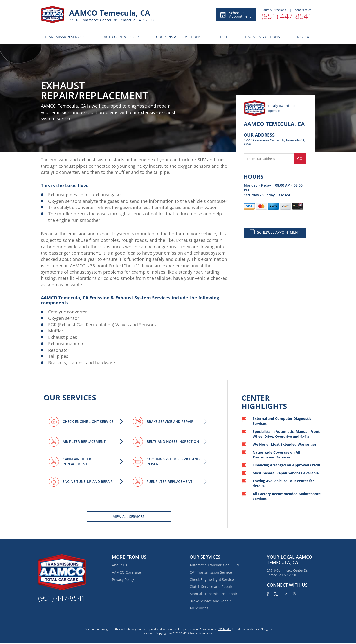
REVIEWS (304, 37)
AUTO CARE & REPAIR (121, 37)
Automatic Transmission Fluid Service (216, 565)
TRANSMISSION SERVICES (66, 37)
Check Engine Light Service (212, 579)
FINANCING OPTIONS (262, 37)
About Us (120, 565)
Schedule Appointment (235, 14)
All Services (199, 608)
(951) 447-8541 (287, 16)
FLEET (223, 37)
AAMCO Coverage (126, 572)
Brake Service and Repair (210, 601)
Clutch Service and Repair (211, 587)
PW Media (225, 629)
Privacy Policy (123, 579)
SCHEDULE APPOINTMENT (275, 232)
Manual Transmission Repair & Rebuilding (216, 594)
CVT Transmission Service (211, 572)
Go (300, 158)
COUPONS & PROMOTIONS (178, 37)
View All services (129, 516)
